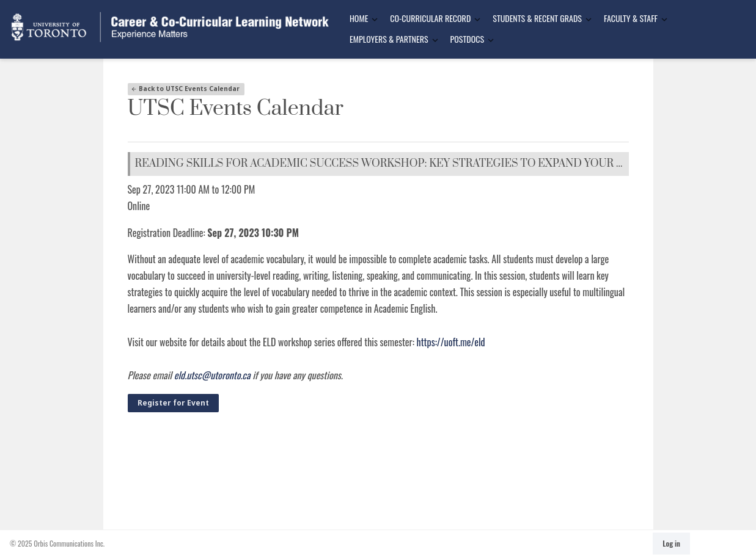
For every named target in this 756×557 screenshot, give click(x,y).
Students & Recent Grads (537, 18)
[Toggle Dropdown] (375, 19)
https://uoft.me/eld (451, 342)
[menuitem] (360, 19)
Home (359, 18)
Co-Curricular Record (430, 18)
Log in (671, 543)
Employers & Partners (389, 39)
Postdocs (467, 39)
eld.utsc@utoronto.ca (212, 375)
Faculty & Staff (631, 18)
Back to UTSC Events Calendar (185, 89)
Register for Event (173, 403)
